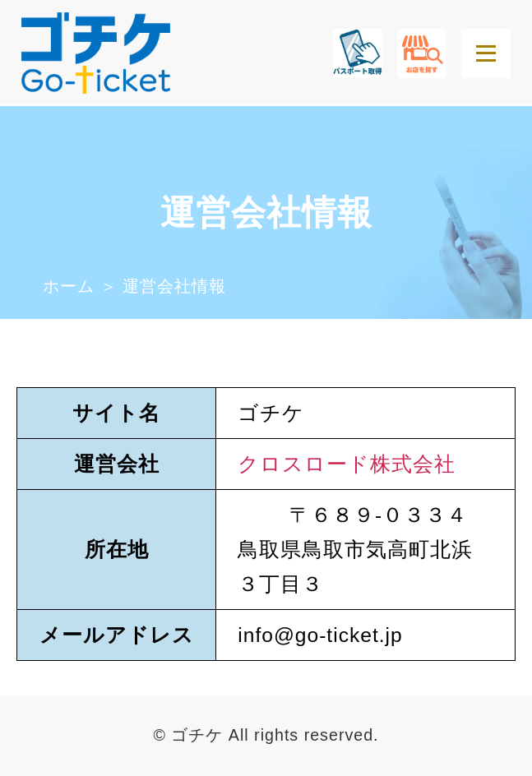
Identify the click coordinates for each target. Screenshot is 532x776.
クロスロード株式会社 (347, 464)
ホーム (69, 286)
